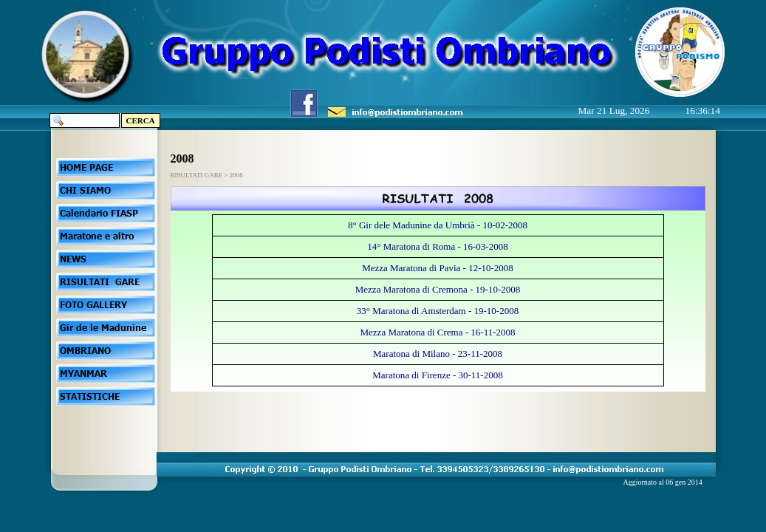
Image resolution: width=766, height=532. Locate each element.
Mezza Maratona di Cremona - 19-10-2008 (438, 289)
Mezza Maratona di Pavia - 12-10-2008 (438, 268)
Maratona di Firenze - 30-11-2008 (437, 375)
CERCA (141, 120)
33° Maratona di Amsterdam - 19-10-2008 (438, 311)
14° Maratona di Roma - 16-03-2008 (437, 246)
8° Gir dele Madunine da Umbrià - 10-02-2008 (438, 225)
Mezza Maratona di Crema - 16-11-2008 (438, 332)
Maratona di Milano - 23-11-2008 (438, 354)
